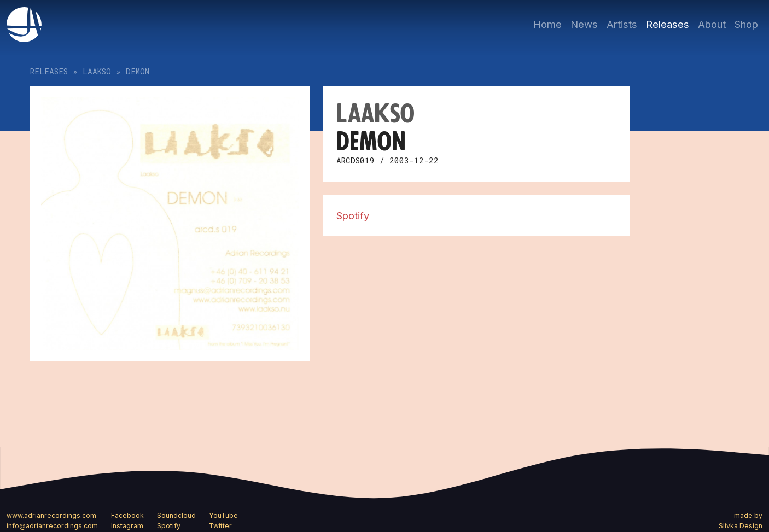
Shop (746, 24)
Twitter (220, 526)
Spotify (353, 215)
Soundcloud (176, 515)
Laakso (97, 71)
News (584, 24)
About (712, 24)
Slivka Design (741, 526)
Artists (622, 24)
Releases (668, 24)
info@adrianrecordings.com (52, 526)
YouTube (223, 515)
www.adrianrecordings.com (51, 515)
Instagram (127, 526)
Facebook (127, 515)
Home (547, 24)
